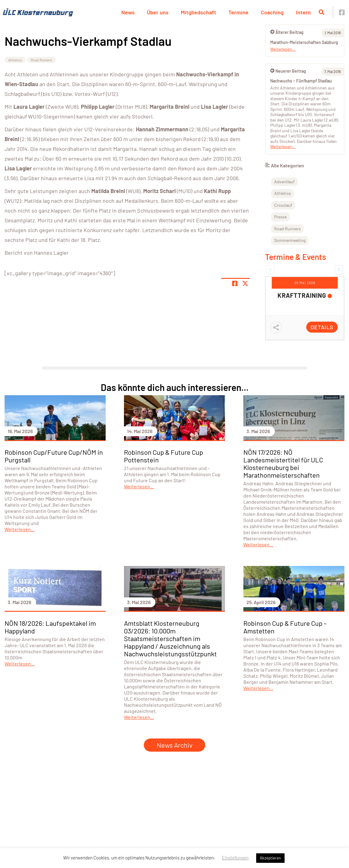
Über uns (158, 12)
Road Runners (42, 60)
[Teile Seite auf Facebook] (235, 283)
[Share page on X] (245, 283)
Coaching (272, 12)
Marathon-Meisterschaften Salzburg (304, 42)
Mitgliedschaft (198, 12)
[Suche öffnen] (322, 12)
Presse (280, 217)
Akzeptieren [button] (270, 858)
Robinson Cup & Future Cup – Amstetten (285, 627)
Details (322, 327)
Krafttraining (302, 295)
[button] (271, 270)
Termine (238, 12)
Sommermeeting (290, 240)
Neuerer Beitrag (288, 71)
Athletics (15, 60)
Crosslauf (283, 205)
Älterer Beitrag (287, 32)
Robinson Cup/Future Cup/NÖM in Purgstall (54, 456)
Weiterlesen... (283, 49)
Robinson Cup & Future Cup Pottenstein (164, 456)
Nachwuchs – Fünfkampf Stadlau (301, 81)
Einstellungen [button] (235, 858)
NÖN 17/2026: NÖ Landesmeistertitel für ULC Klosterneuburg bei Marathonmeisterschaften (283, 463)
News (128, 12)
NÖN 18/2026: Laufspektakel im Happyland (50, 627)
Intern (303, 12)
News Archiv (174, 745)
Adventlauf (284, 182)
